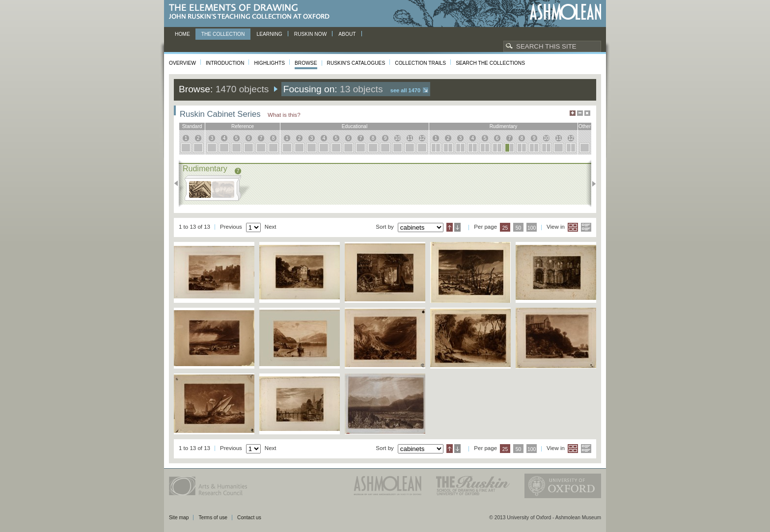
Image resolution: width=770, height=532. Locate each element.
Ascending (450, 227)
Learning (269, 34)
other (585, 126)
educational (355, 126)
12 (422, 138)
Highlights (269, 63)
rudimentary (504, 126)
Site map (179, 518)
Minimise (580, 113)
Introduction (225, 63)
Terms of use (213, 518)
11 (410, 138)
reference (243, 126)
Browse (306, 63)
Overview (182, 63)
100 (532, 228)
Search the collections (490, 63)
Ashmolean (565, 12)
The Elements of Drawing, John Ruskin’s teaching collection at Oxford (252, 12)
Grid (573, 227)
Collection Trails (420, 63)
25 (505, 228)
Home (182, 34)
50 (519, 228)
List (586, 227)
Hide (587, 113)
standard (192, 126)
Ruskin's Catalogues (356, 63)
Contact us (249, 518)
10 (398, 138)
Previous (179, 184)
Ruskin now (311, 34)
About (347, 34)
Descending (457, 227)
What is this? (284, 115)
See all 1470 (405, 90)
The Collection (223, 34)
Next (591, 184)
